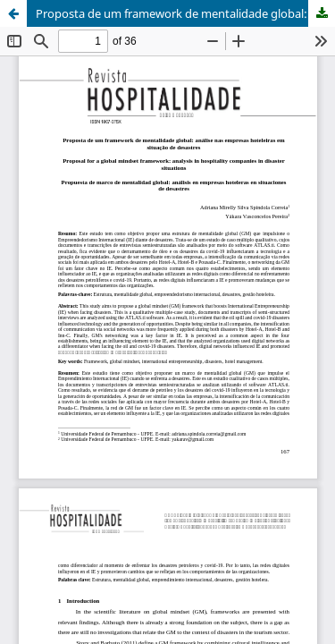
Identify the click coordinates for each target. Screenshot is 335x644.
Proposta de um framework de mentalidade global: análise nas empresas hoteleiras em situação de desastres (185, 13)
